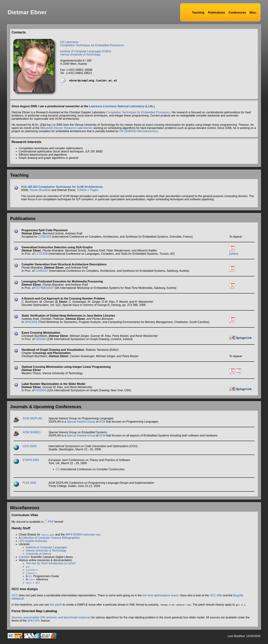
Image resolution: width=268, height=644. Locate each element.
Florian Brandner (40, 190)
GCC (15, 595)
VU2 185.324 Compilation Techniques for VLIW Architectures (62, 187)
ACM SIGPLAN (32, 418)
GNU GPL (34, 621)
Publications (216, 13)
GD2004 (41, 390)
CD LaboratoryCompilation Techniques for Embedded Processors (92, 44)
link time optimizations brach (160, 595)
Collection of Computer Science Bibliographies (50, 538)
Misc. (253, 13)
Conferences (237, 13)
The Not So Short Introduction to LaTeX (51, 563)
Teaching (198, 13)
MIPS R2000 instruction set (83, 535)
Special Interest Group (81, 422)
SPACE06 (31, 322)
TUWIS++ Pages (88, 190)
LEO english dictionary (33, 541)
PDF (49, 522)
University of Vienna (38, 554)
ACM (102, 422)
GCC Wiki (216, 595)
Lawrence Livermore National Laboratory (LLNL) (122, 106)
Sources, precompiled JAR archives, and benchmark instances (51, 617)
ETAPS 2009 (31, 460)
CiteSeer (24, 557)
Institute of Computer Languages (46, 547)
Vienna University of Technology (80, 55)
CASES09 (45, 237)
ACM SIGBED (31, 432)
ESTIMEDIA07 (44, 288)
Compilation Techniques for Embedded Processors (138, 112)
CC (58, 469)
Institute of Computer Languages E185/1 (86, 51)
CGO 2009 (29, 446)
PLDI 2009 (29, 483)
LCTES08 (41, 254)
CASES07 (42, 271)
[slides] (234, 254)
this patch (56, 605)
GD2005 (41, 339)
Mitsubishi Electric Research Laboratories (66, 128)
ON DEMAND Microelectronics (139, 131)
